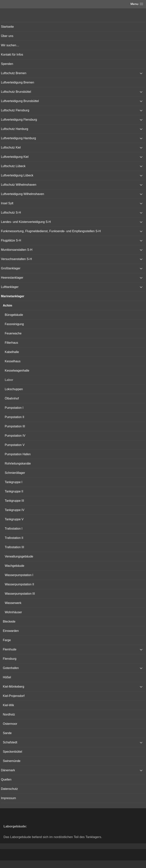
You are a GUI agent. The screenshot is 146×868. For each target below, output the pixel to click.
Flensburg (10, 659)
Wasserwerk (13, 603)
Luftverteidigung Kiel (15, 157)
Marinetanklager (13, 296)
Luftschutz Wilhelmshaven (19, 185)
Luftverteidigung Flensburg (19, 120)
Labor (9, 380)
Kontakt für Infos (12, 55)
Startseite (7, 27)
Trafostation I (14, 529)
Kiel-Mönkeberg (13, 687)
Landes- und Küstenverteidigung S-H (26, 222)
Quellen (6, 780)
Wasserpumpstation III (20, 594)
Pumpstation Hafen (18, 454)
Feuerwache (13, 333)
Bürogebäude (14, 315)
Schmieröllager (15, 473)
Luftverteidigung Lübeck (17, 175)
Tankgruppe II (14, 491)
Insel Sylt (7, 203)
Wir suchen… (10, 45)
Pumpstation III (15, 426)
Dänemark (8, 770)
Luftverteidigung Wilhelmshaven (23, 194)
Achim (8, 305)
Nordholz (9, 714)
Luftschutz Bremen (14, 73)
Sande (7, 733)
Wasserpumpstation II (19, 584)
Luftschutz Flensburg (15, 110)
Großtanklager (11, 268)
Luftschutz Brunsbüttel (16, 92)
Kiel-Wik (8, 705)
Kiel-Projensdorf (14, 696)
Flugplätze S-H (11, 240)
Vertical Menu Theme (80, 864)
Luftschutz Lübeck (13, 166)
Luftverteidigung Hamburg (18, 138)
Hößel (7, 677)
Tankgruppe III (14, 501)
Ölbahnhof (12, 398)
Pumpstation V (15, 445)
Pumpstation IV (15, 436)
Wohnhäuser (13, 612)
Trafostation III (14, 547)
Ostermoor (10, 724)
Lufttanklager (10, 287)
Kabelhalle (12, 352)
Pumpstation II (14, 417)
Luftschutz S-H (11, 213)
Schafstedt (10, 742)
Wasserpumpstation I (19, 575)
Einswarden (11, 631)
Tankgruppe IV (15, 510)
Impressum (8, 798)
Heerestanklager (12, 278)
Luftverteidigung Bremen (17, 82)
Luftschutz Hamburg (15, 129)
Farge (7, 640)
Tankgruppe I (14, 482)
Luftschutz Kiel (11, 147)
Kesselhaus (13, 361)
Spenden (7, 64)
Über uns (7, 36)
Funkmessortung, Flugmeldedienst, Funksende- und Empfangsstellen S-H (51, 231)
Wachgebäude (15, 566)
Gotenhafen (11, 668)
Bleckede (9, 622)
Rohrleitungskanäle (18, 463)
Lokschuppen (14, 389)
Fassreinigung (14, 324)
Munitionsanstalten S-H (17, 250)
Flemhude (10, 649)
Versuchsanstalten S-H (16, 259)
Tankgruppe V (14, 519)
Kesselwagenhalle (17, 371)
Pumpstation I (14, 408)
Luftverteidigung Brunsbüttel (20, 101)
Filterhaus (11, 343)
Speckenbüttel (12, 752)
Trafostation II (14, 538)
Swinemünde (12, 761)
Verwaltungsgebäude (19, 556)
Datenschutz (9, 789)
